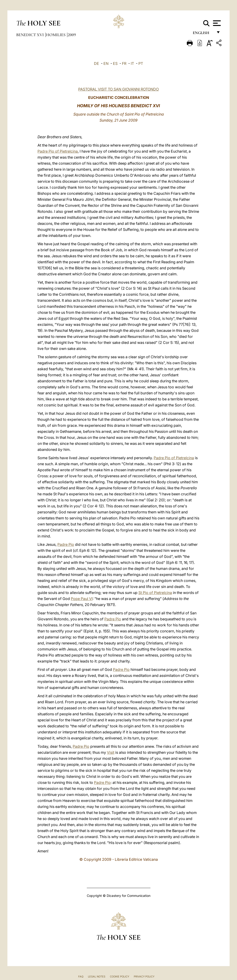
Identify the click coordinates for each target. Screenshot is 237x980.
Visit (111, 752)
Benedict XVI (30, 35)
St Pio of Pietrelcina (155, 593)
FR (124, 63)
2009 (72, 35)
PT (141, 63)
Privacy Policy (144, 977)
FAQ (81, 977)
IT (132, 63)
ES (115, 63)
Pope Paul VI (82, 599)
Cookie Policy (120, 977)
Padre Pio (66, 544)
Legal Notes (97, 977)
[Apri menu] (216, 23)
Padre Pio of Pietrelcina (58, 151)
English (203, 34)
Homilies (56, 35)
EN (106, 63)
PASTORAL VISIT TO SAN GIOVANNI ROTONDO (118, 89)
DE (97, 63)
